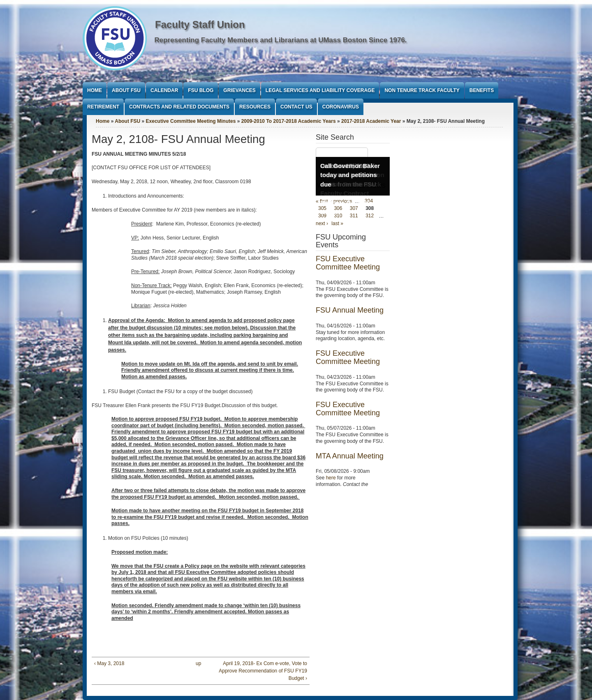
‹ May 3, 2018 (109, 663)
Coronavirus (341, 107)
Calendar (164, 90)
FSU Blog (201, 90)
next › (322, 223)
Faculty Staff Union (200, 24)
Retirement (103, 107)
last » (337, 223)
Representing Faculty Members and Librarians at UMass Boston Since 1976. (281, 40)
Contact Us (296, 107)
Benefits (482, 90)
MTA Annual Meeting (350, 456)
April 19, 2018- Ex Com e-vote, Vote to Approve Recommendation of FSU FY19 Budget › (263, 671)
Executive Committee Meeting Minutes (191, 121)
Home (95, 90)
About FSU (126, 90)
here (331, 478)
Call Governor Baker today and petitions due (350, 175)
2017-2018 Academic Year (371, 121)
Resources (255, 107)
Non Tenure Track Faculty (422, 90)
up (198, 663)
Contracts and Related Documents (179, 107)
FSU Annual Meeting (350, 310)
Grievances (239, 90)
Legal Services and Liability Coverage (320, 90)
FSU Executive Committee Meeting (348, 263)
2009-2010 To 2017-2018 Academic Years (289, 121)
